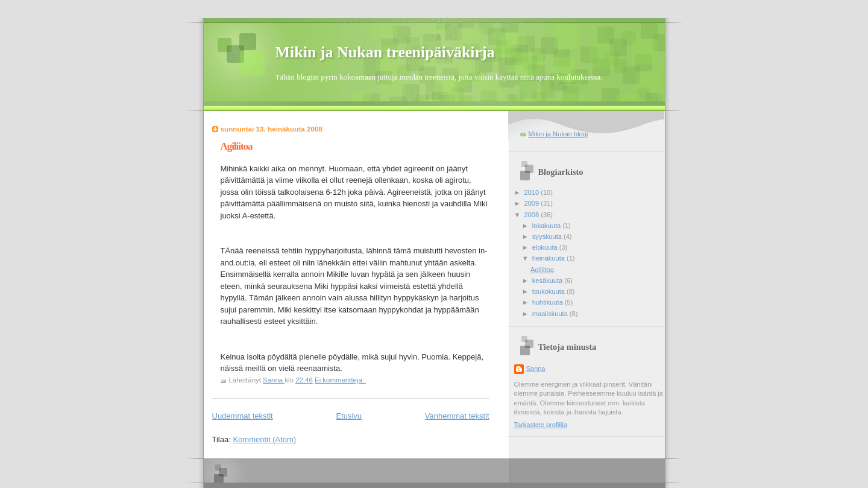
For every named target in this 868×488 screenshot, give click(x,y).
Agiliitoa (237, 146)
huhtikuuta (549, 302)
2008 (533, 215)
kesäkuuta (548, 280)
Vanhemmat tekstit (457, 416)
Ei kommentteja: (340, 380)
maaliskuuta (551, 314)
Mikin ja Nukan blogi (558, 134)
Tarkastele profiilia (541, 425)
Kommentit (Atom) (264, 439)
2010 (533, 192)
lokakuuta (547, 226)
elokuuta (546, 247)
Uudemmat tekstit (243, 416)
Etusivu (349, 416)
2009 (533, 203)
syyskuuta (548, 236)
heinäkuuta (549, 258)
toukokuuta (549, 291)
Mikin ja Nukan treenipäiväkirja (385, 52)
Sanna (536, 369)
